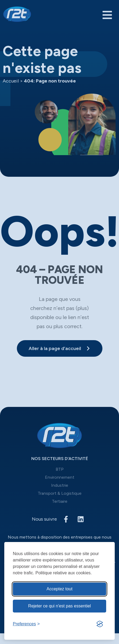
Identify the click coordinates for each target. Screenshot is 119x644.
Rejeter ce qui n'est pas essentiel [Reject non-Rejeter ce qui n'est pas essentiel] (59, 606)
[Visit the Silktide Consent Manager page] (100, 624)
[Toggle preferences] (26, 624)
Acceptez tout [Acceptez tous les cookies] (59, 589)
